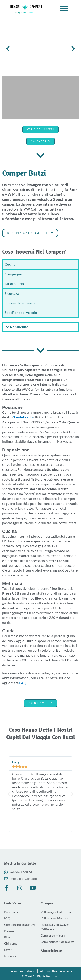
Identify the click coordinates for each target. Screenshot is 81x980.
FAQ (23, 683)
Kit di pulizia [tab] (14, 284)
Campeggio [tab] (13, 274)
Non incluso (19, 327)
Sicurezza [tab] (12, 293)
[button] (64, 9)
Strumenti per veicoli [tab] (21, 303)
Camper (47, 903)
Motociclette (51, 951)
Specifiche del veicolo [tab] (21, 312)
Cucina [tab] (10, 264)
